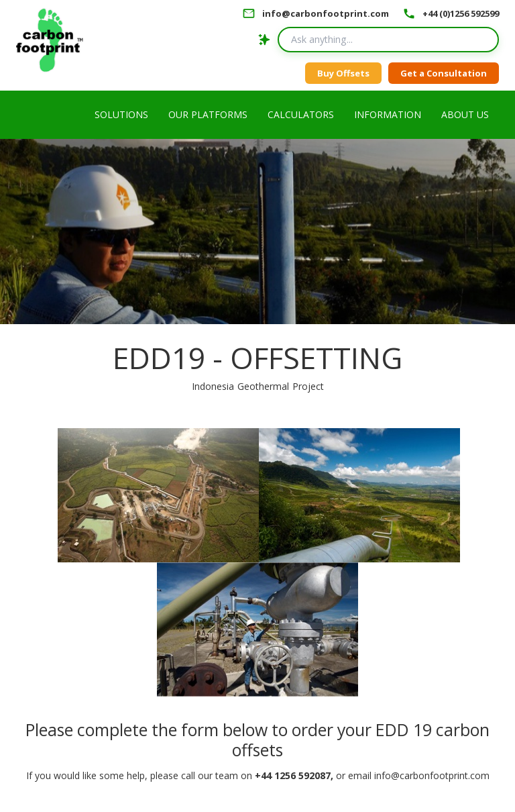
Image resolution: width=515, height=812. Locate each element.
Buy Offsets (343, 73)
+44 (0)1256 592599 (461, 13)
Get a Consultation (444, 73)
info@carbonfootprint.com (326, 13)
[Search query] (388, 40)
